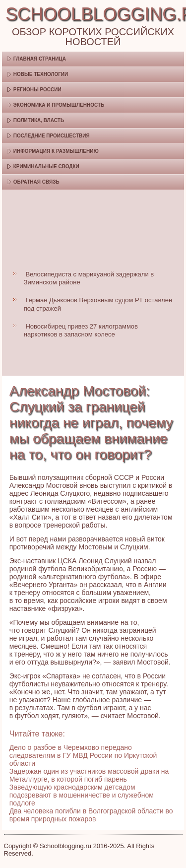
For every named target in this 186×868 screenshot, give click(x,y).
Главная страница (40, 59)
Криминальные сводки (46, 167)
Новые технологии (41, 74)
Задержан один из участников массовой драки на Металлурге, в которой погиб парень (89, 775)
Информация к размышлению (56, 151)
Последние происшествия (52, 136)
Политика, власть (39, 120)
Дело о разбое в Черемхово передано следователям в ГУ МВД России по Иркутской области (83, 755)
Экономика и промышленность (59, 105)
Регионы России (37, 90)
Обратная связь (36, 182)
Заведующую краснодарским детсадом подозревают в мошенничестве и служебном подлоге (82, 795)
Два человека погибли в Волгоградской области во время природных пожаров (91, 815)
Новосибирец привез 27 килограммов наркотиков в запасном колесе (81, 330)
